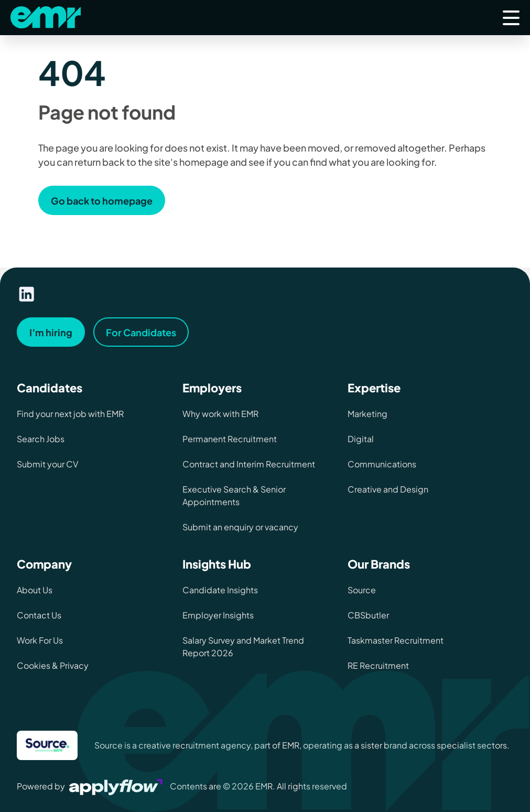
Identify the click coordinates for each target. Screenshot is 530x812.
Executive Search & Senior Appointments (234, 495)
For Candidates (141, 332)
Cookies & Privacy (53, 665)
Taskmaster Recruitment (396, 640)
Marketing (367, 414)
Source (362, 590)
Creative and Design (388, 489)
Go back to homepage (102, 201)
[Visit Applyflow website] (117, 786)
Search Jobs (41, 439)
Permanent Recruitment (230, 439)
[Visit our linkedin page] (27, 294)
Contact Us (39, 615)
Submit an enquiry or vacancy (240, 527)
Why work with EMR (220, 414)
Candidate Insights (220, 590)
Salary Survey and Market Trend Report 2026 (243, 647)
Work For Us (40, 640)
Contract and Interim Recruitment (249, 464)
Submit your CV (47, 464)
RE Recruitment (378, 665)
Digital (361, 439)
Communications (382, 464)
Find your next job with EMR (70, 414)
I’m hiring (51, 332)
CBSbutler (368, 615)
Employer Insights (218, 615)
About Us (35, 590)
